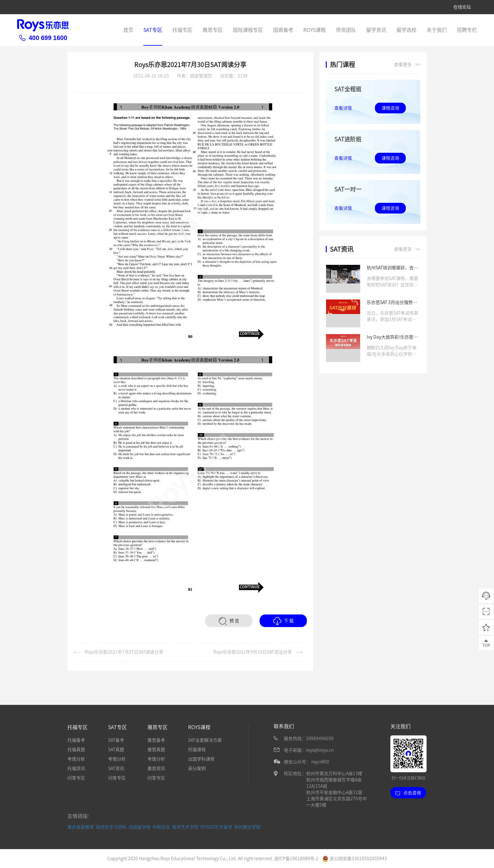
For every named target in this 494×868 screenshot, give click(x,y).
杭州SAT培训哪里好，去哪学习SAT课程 (392, 268)
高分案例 (197, 768)
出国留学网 (140, 827)
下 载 (283, 621)
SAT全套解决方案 (205, 740)
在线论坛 (462, 7)
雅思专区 (213, 30)
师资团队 (346, 30)
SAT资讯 (116, 768)
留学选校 (406, 30)
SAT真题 (116, 750)
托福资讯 (76, 768)
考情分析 (76, 759)
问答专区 (76, 778)
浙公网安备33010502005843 (355, 858)
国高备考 (283, 30)
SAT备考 (116, 740)
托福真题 (76, 750)
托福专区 (182, 30)
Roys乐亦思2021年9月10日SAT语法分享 (258, 652)
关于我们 (437, 30)
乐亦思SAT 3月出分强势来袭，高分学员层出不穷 (392, 303)
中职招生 (161, 827)
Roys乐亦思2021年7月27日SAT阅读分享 (118, 652)
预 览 (229, 621)
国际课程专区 (248, 30)
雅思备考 (156, 740)
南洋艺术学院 (185, 827)
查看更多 (407, 65)
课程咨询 (390, 108)
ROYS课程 (315, 30)
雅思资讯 (156, 768)
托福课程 (197, 750)
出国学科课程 (201, 759)
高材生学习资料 (111, 827)
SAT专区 (153, 30)
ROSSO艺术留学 (216, 827)
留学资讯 (376, 30)
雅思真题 (156, 750)
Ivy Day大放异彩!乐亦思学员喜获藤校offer (392, 337)
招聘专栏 (467, 30)
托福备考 (76, 740)
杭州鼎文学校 (247, 827)
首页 (128, 30)
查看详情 (343, 108)
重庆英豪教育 (81, 827)
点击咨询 (408, 793)
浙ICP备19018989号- (295, 858)
